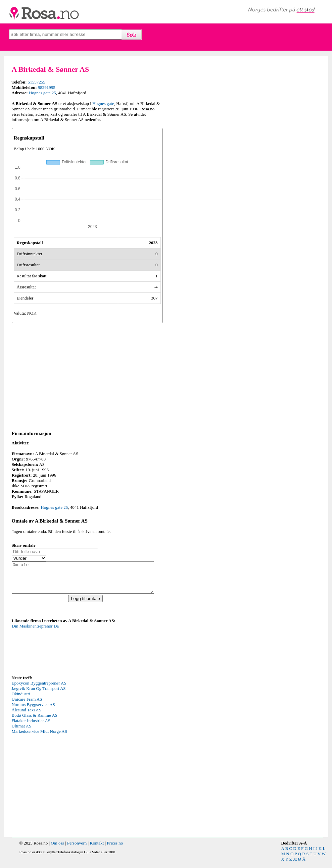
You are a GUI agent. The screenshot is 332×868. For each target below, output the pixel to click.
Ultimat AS (22, 732)
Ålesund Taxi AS (27, 716)
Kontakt (97, 849)
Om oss (57, 849)
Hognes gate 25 (42, 93)
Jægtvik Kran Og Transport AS (39, 694)
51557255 (37, 82)
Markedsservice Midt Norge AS (39, 737)
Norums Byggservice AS (33, 711)
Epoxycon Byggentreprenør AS (39, 689)
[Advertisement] (87, 376)
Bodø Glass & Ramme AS (35, 721)
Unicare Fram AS (27, 705)
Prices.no (115, 849)
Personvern (77, 849)
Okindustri (21, 700)
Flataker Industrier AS (31, 727)
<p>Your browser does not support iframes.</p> (62, 655)
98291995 (47, 87)
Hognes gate (103, 103)
